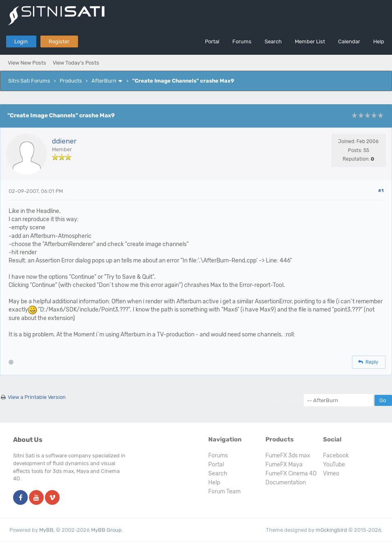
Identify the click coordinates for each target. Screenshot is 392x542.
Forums (242, 41)
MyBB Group (106, 530)
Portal (212, 41)
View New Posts (27, 63)
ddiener (64, 141)
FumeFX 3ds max (288, 456)
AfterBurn (104, 81)
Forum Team (224, 492)
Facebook (336, 456)
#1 (381, 191)
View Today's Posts (76, 63)
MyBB (46, 530)
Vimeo (331, 474)
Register (59, 41)
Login (21, 41)
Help (379, 41)
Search (273, 41)
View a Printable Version (37, 397)
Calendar (349, 41)
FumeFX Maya (284, 465)
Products (71, 81)
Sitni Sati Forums (29, 81)
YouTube (334, 465)
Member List (310, 41)
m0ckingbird (331, 530)
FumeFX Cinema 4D (291, 474)
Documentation (286, 483)
